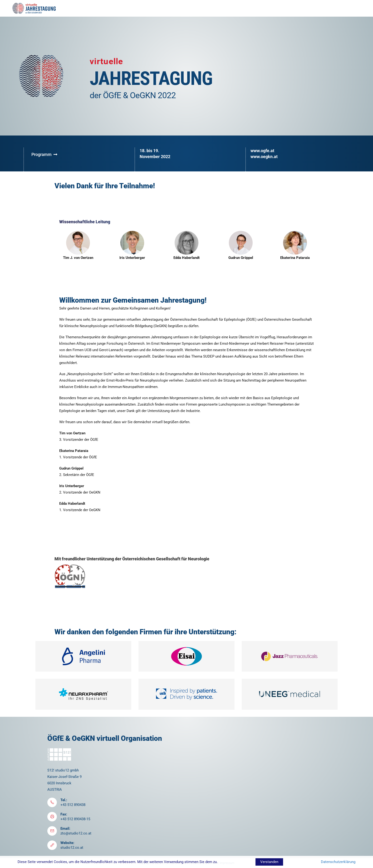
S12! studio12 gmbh (63, 770)
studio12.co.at (72, 848)
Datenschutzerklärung (338, 862)
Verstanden (269, 862)
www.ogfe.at (262, 151)
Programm (44, 154)
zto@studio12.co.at (76, 833)
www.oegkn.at (264, 157)
